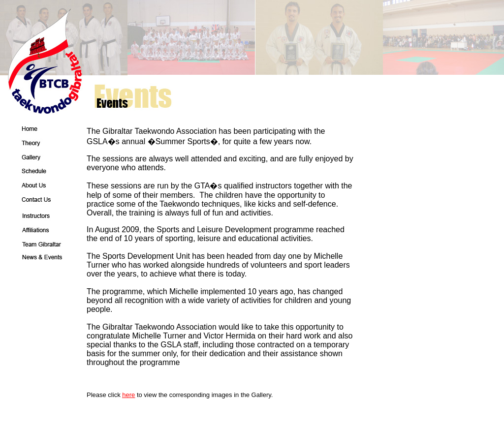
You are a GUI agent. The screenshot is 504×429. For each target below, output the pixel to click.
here (128, 395)
